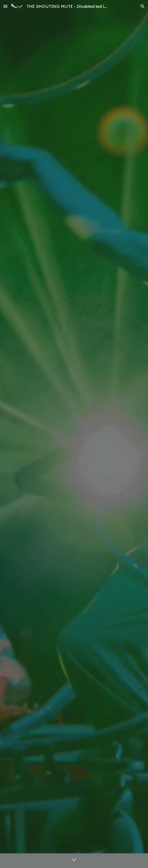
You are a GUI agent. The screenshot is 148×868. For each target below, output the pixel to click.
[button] (5, 6)
